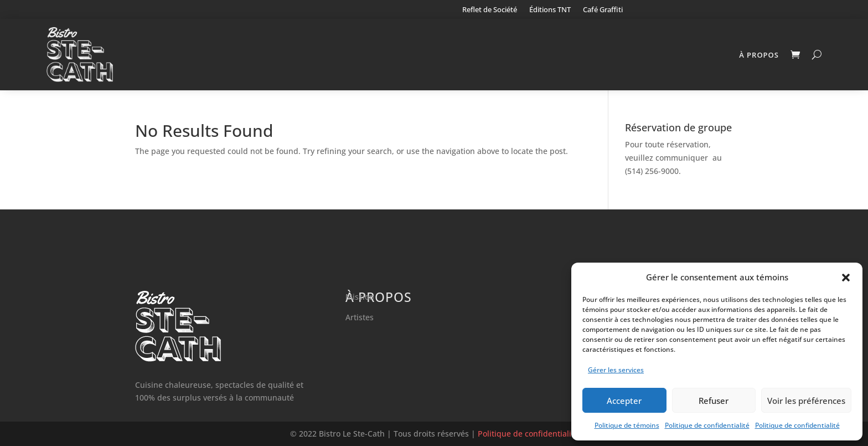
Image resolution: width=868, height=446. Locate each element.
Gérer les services (616, 370)
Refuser (714, 401)
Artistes (360, 317)
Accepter (624, 401)
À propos (759, 55)
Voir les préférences (806, 401)
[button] (846, 278)
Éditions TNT (550, 10)
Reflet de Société (490, 10)
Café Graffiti (603, 10)
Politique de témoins (627, 425)
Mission (360, 297)
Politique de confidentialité (707, 425)
